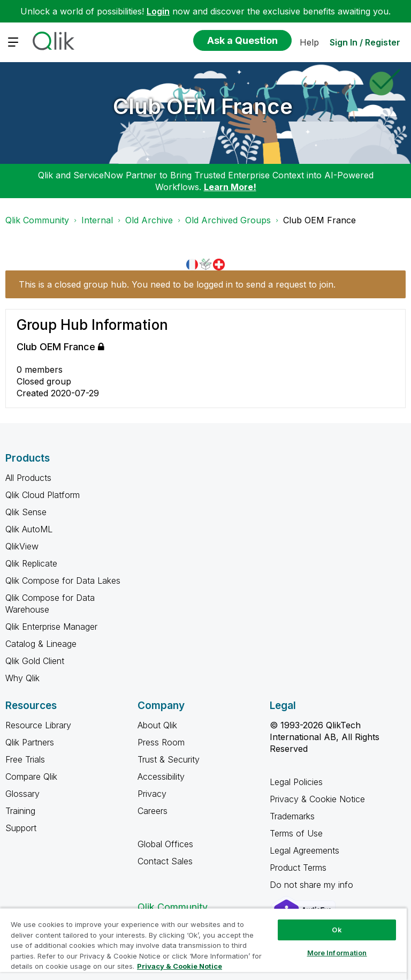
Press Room (161, 742)
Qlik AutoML (29, 529)
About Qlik (157, 725)
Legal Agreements (305, 850)
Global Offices (165, 844)
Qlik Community (37, 220)
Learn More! (230, 187)
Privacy (152, 794)
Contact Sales (165, 861)
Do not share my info (313, 885)
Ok (337, 930)
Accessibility (161, 777)
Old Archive (149, 220)
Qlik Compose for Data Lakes (63, 581)
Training (20, 811)
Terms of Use (296, 833)
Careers (153, 811)
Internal (97, 220)
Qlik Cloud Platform (43, 495)
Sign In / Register (365, 42)
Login (158, 11)
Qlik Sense (26, 512)
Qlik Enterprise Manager (51, 627)
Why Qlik (22, 678)
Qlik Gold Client (35, 661)
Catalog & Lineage (41, 644)
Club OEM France (203, 106)
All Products (28, 478)
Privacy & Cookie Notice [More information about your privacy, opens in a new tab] (180, 966)
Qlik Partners (30, 742)
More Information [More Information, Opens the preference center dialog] (337, 953)
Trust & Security (169, 759)
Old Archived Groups (228, 220)
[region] (203, 944)
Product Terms (298, 868)
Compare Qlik (31, 777)
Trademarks (292, 816)
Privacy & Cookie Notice (317, 799)
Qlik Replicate (31, 563)
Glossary (22, 794)
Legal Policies (296, 782)
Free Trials (25, 759)
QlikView (22, 546)
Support (21, 828)
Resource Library (38, 725)
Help (309, 42)
